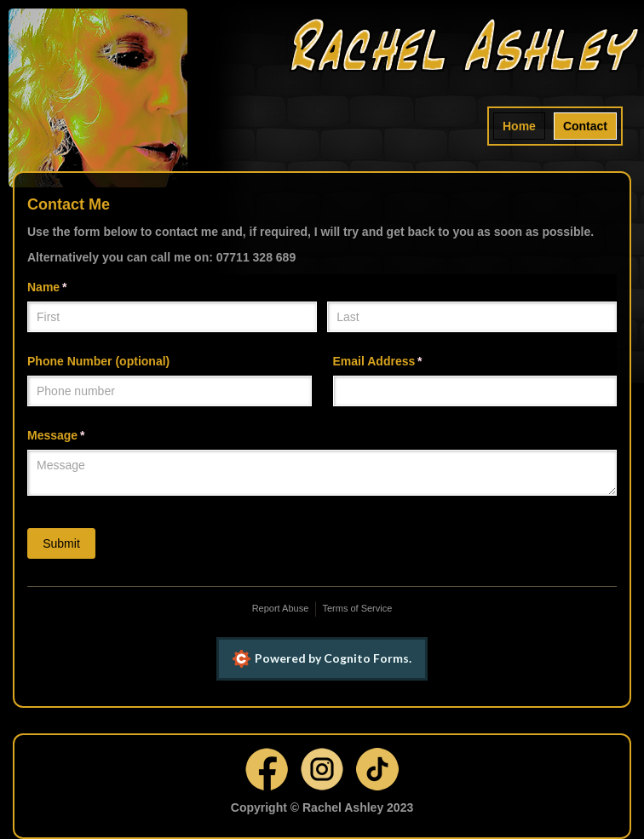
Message (80, 436)
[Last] (472, 317)
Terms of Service (357, 608)
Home (519, 126)
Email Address (402, 362)
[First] (172, 317)
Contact (585, 126)
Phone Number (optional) (98, 361)
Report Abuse (281, 608)
